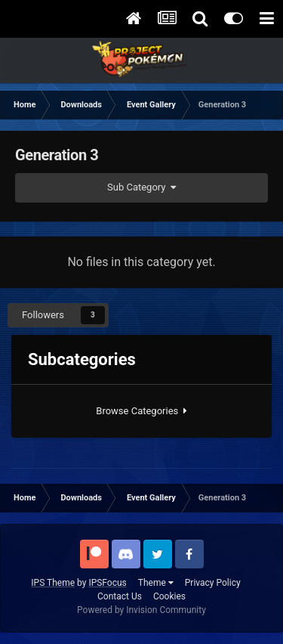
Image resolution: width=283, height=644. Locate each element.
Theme (156, 583)
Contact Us (120, 596)
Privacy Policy (213, 583)
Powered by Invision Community (141, 610)
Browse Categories (141, 411)
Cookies (169, 596)
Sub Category (141, 187)
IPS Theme (53, 583)
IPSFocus (107, 583)
